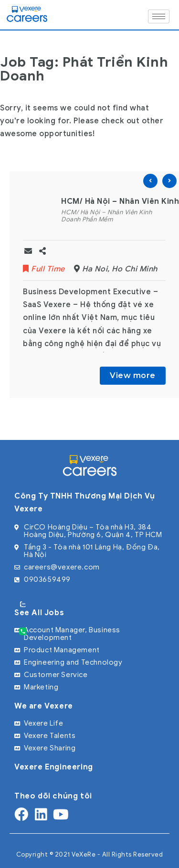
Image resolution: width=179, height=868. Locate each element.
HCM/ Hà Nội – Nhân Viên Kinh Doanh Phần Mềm (106, 216)
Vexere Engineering (54, 767)
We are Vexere (44, 706)
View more (133, 375)
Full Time (45, 269)
